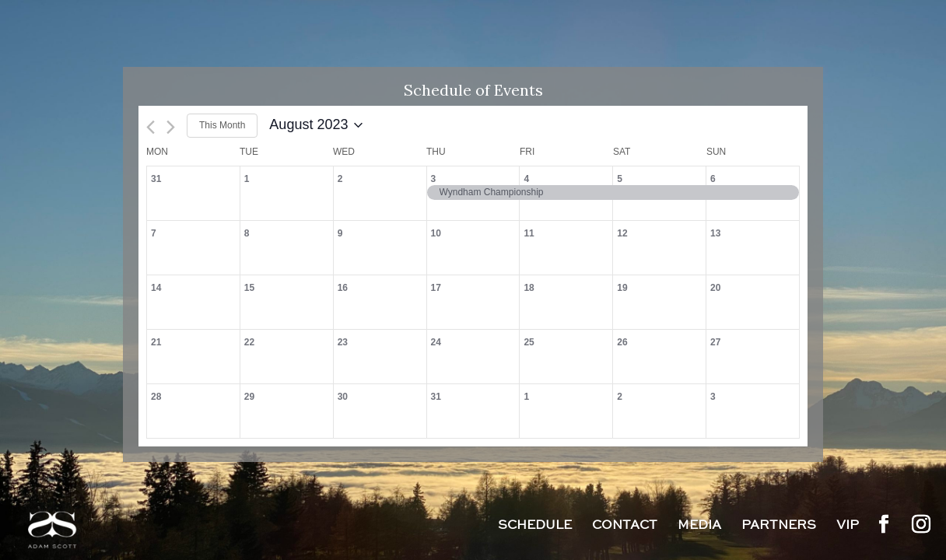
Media (699, 527)
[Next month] (171, 127)
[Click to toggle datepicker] (316, 125)
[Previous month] (151, 127)
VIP (848, 527)
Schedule (535, 527)
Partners (779, 527)
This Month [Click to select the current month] (222, 125)
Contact (625, 527)
